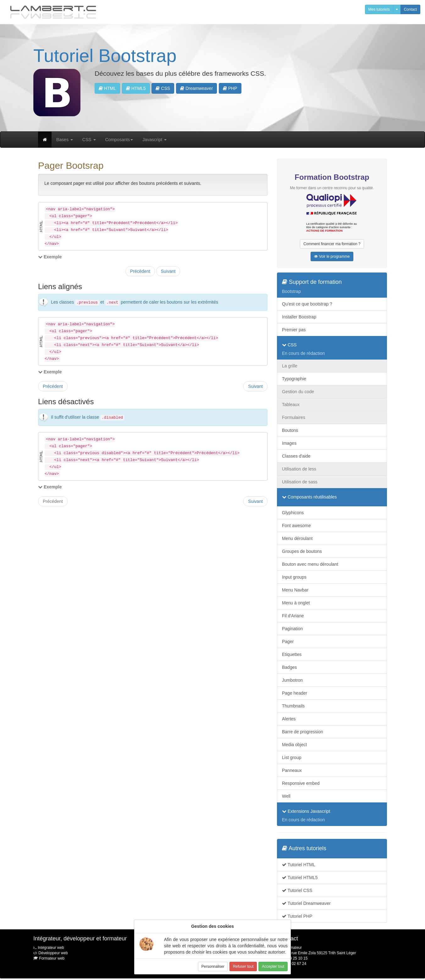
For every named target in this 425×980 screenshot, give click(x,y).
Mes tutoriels (379, 9)
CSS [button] (163, 88)
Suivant (168, 271)
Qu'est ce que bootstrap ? (307, 304)
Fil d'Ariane (293, 616)
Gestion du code (298, 392)
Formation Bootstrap (332, 177)
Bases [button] (65, 140)
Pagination (292, 629)
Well (286, 796)
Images (289, 443)
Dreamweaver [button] (196, 88)
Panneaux (292, 770)
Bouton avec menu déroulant (310, 564)
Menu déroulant (297, 538)
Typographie (294, 379)
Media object (294, 745)
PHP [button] (230, 88)
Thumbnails (293, 706)
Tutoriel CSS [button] (297, 890)
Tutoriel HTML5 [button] (300, 878)
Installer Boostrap (299, 317)
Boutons (290, 430)
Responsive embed (301, 783)
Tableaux (291, 405)
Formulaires (294, 417)
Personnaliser (213, 966)
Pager (288, 641)
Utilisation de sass (300, 482)
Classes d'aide (296, 456)
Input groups (294, 577)
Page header (295, 693)
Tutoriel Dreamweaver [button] (306, 903)
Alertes (289, 719)
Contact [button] (410, 9)
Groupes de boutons (302, 551)
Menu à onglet (296, 603)
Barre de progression (303, 732)
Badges (289, 667)
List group (292, 757)
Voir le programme (332, 256)
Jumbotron (292, 680)
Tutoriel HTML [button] (299, 865)
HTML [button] (107, 88)
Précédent (140, 271)
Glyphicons (293, 513)
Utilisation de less (299, 469)
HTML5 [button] (136, 88)
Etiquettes (292, 654)
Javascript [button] (155, 140)
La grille (290, 366)
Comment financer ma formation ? (332, 244)
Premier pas (294, 330)
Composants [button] (119, 140)
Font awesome (296, 526)
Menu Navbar (295, 590)
